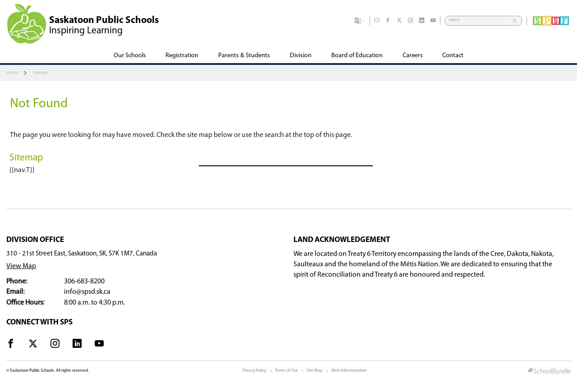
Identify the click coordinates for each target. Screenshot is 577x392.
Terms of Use (286, 371)
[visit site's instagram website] (55, 345)
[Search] (479, 21)
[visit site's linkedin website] (77, 345)
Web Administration (349, 371)
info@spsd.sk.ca (87, 292)
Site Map (314, 371)
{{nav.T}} (22, 170)
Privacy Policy (254, 371)
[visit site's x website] (33, 345)
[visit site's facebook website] (11, 345)
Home (12, 73)
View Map (21, 266)
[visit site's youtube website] (99, 345)
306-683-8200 (84, 282)
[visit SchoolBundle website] (550, 372)
